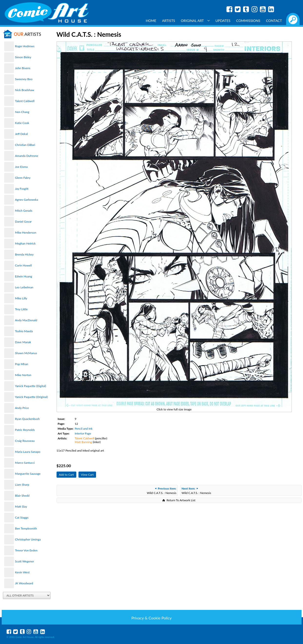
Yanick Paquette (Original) (31, 397)
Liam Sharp (22, 485)
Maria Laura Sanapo (28, 452)
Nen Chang (22, 112)
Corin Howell (24, 265)
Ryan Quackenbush (27, 419)
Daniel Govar (23, 222)
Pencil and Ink (83, 429)
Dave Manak (23, 342)
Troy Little (21, 309)
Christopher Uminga (28, 539)
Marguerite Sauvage (28, 474)
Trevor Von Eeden (26, 550)
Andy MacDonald (26, 320)
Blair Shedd (22, 496)
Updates (223, 21)
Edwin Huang (24, 276)
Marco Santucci (25, 463)
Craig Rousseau (25, 441)
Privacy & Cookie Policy (151, 618)
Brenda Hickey (24, 254)
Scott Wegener (25, 561)
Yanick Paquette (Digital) (31, 386)
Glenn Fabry (23, 178)
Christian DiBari (25, 145)
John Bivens (23, 68)
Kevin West (22, 572)
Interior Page (83, 433)
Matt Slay (21, 507)
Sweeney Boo (24, 79)
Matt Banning (83, 442)
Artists (169, 21)
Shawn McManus (26, 353)
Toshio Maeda (24, 331)
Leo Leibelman (24, 287)
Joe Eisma (21, 167)
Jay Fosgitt (22, 189)
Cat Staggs (22, 517)
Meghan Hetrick (25, 243)
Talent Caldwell (25, 101)
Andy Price (22, 408)
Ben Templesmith (26, 528)
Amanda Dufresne (27, 156)
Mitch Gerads (24, 211)
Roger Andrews (25, 46)
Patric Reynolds (25, 430)
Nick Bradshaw (25, 90)
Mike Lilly (21, 298)
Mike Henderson (26, 232)
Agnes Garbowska (27, 200)
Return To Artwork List (181, 500)
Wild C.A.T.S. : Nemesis (161, 491)
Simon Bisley (23, 57)
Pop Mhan (22, 364)
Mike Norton (23, 375)
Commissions (248, 21)
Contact (274, 21)
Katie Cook (22, 123)
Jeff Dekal (21, 134)
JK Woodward (24, 583)
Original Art (195, 21)
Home (151, 21)
